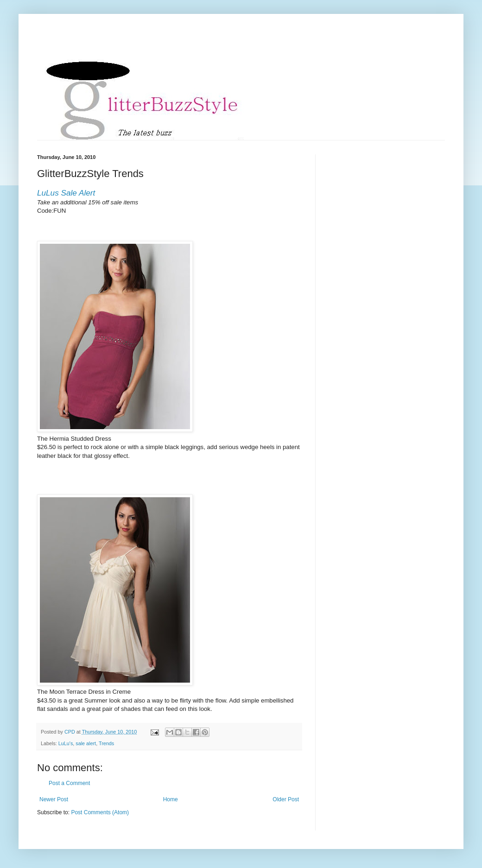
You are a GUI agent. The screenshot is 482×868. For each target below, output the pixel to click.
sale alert (86, 743)
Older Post (286, 799)
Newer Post (54, 799)
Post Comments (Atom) (100, 812)
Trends (106, 743)
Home (171, 799)
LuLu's (66, 743)
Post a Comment (69, 783)
